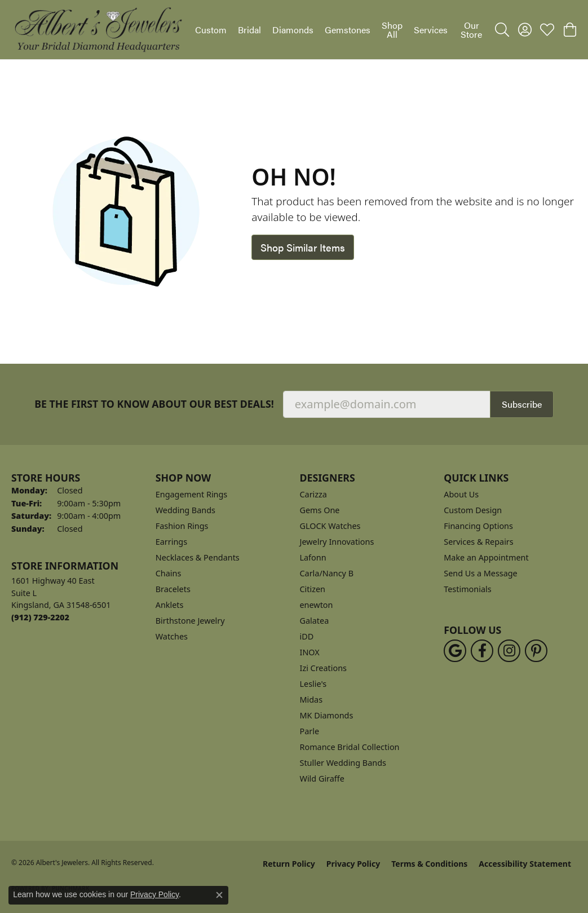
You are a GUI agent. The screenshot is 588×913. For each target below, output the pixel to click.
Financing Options (478, 526)
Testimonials (467, 589)
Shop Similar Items (303, 247)
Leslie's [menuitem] (313, 684)
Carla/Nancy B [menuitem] (327, 573)
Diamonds (293, 30)
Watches (172, 636)
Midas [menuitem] (311, 700)
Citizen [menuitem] (313, 589)
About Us (461, 494)
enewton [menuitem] (317, 605)
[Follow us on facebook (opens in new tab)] (482, 651)
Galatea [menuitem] (315, 621)
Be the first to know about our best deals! (154, 404)
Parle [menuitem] (310, 731)
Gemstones (348, 30)
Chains (169, 573)
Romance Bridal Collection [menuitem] (350, 747)
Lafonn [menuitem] (313, 557)
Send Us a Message (480, 573)
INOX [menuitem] (310, 652)
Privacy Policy (353, 864)
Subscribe (522, 404)
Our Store (471, 30)
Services (431, 30)
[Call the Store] (40, 617)
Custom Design (473, 510)
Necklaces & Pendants (198, 557)
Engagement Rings (192, 494)
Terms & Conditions (429, 864)
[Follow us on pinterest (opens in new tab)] (536, 651)
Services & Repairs (478, 542)
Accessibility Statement (525, 864)
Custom (211, 30)
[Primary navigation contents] (339, 30)
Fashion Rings (182, 526)
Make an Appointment (486, 557)
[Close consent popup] (219, 895)
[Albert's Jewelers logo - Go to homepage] (98, 30)
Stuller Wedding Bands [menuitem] (343, 763)
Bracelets (173, 589)
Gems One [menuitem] (320, 510)
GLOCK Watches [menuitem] (330, 526)
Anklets (170, 605)
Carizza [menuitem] (313, 494)
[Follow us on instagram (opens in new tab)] (509, 651)
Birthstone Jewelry (190, 621)
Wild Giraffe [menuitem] (322, 779)
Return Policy (289, 864)
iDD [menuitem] (307, 636)
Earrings (171, 542)
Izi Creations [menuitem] (323, 668)
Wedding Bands (185, 510)
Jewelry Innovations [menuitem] (337, 542)
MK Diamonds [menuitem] (327, 715)
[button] (502, 30)
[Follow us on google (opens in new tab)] (455, 651)
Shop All (392, 30)
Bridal (249, 30)
